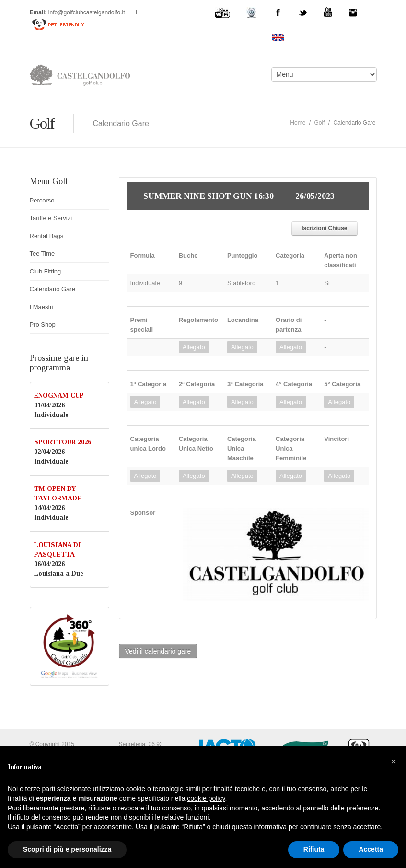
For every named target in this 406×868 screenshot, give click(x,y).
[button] (394, 761)
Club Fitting (46, 271)
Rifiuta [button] (314, 849)
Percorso (42, 200)
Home (298, 123)
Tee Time (42, 254)
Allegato (194, 347)
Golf (319, 123)
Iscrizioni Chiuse (324, 228)
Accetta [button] (371, 849)
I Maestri (42, 307)
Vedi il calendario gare (158, 651)
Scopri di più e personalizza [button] (67, 849)
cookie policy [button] (206, 798)
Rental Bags (47, 236)
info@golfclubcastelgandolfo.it (87, 12)
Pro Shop (43, 325)
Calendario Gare (52, 289)
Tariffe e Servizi (51, 218)
